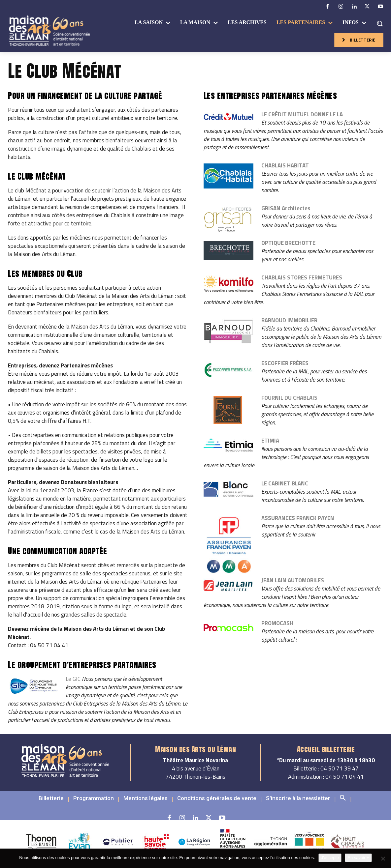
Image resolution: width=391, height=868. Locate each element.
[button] (379, 23)
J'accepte (330, 858)
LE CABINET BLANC (285, 483)
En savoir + (358, 858)
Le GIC (73, 679)
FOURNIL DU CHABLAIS (289, 398)
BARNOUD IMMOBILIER (289, 320)
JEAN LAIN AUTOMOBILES (293, 580)
